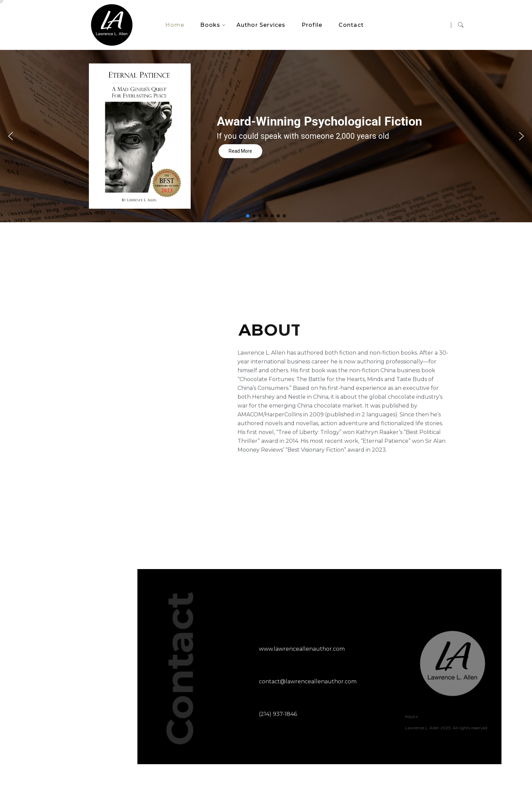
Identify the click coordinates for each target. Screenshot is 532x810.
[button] (11, 136)
